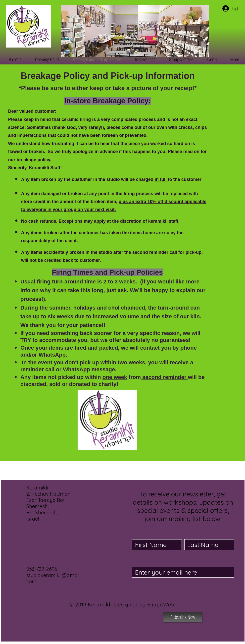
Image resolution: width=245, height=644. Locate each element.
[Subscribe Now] (183, 617)
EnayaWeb (161, 605)
